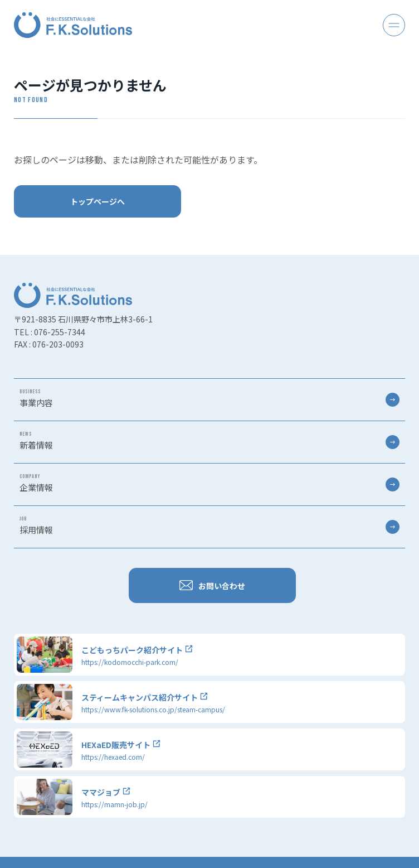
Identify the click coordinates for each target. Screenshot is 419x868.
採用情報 (209, 525)
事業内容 (209, 398)
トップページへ (98, 201)
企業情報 (209, 483)
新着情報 (209, 441)
